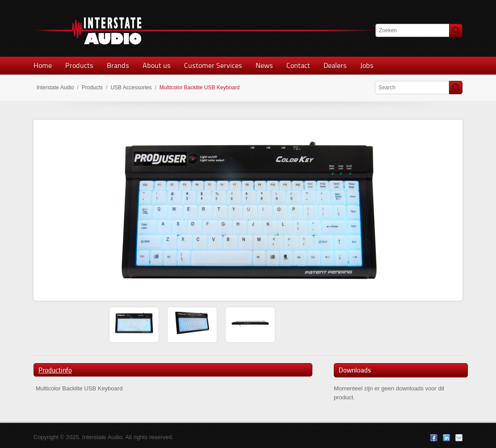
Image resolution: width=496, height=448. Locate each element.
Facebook (434, 438)
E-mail (459, 438)
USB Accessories (131, 88)
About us (157, 65)
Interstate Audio (55, 88)
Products (79, 65)
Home (43, 65)
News (264, 65)
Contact (298, 65)
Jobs (367, 65)
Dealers (335, 65)
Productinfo (55, 370)
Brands (118, 65)
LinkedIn (446, 438)
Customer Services (213, 65)
